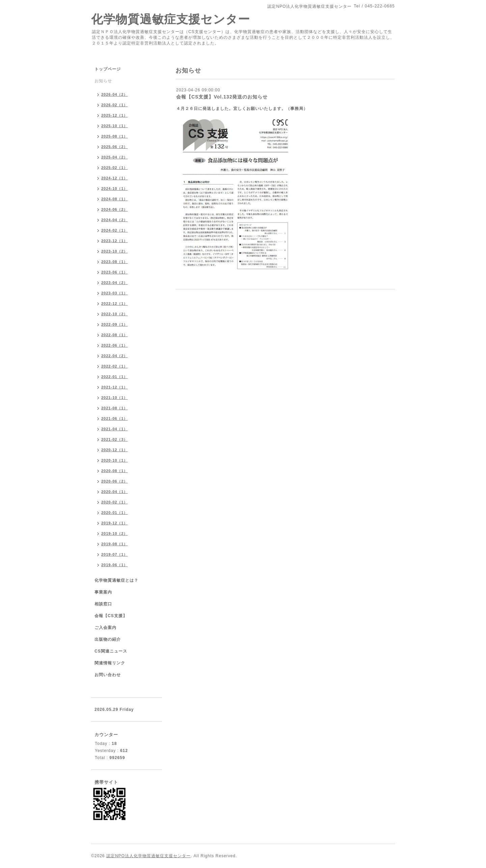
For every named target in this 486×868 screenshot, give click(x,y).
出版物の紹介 (108, 639)
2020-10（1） (115, 460)
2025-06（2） (115, 147)
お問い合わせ (108, 675)
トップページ (108, 69)
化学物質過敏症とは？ (116, 580)
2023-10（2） (115, 251)
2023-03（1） (115, 293)
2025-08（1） (115, 136)
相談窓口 (103, 604)
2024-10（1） (115, 189)
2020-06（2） (115, 481)
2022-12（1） (115, 303)
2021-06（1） (115, 418)
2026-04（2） (115, 94)
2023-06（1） (115, 272)
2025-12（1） (115, 115)
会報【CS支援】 (111, 616)
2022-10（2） (115, 314)
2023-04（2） (115, 283)
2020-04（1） (115, 492)
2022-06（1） (115, 345)
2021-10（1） (115, 398)
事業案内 (103, 592)
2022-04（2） (115, 356)
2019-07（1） (115, 554)
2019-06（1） (115, 565)
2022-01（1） (115, 377)
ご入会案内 (105, 628)
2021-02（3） (115, 439)
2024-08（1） (115, 199)
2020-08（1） (115, 471)
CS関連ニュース (111, 651)
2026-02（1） (115, 105)
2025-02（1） (115, 168)
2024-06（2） (115, 209)
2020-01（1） (115, 513)
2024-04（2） (115, 220)
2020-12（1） (115, 450)
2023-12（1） (115, 241)
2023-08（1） (115, 262)
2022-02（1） (115, 366)
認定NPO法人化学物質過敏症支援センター (148, 856)
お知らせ (103, 81)
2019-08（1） (115, 544)
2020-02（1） (115, 502)
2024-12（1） (115, 178)
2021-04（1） (115, 429)
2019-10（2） (115, 533)
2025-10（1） (115, 126)
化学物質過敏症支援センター (171, 19)
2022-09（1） (115, 324)
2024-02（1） (115, 230)
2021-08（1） (115, 408)
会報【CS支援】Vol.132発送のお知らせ (222, 97)
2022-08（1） (115, 335)
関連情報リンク (110, 663)
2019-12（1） (115, 523)
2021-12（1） (115, 387)
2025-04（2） (115, 157)
